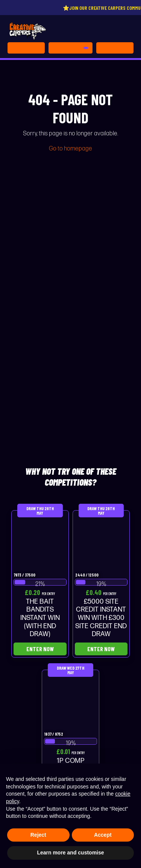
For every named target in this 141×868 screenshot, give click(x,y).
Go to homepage (70, 149)
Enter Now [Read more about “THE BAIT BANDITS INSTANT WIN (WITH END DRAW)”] (40, 649)
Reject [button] (38, 835)
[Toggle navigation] (115, 48)
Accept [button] (103, 835)
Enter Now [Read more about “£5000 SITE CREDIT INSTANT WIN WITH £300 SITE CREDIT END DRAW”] (101, 649)
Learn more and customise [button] (70, 853)
